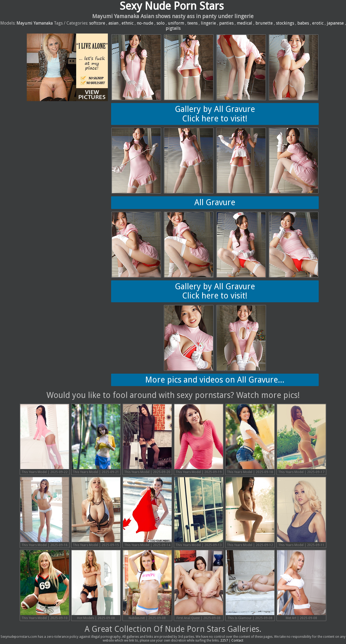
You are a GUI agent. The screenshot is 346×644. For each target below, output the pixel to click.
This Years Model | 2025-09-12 (250, 512)
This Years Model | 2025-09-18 (250, 439)
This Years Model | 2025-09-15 (96, 512)
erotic (318, 23)
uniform (176, 23)
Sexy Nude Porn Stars (172, 6)
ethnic (128, 23)
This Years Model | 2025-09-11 (301, 512)
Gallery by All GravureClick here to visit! (215, 114)
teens (192, 23)
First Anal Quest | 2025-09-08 (199, 585)
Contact (237, 640)
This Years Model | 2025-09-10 (45, 585)
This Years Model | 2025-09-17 (301, 439)
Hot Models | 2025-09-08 (96, 585)
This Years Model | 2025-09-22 (45, 439)
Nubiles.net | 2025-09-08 (147, 585)
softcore (97, 23)
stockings (285, 23)
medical (244, 23)
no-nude (145, 23)
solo (161, 23)
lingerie (208, 23)
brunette (264, 23)
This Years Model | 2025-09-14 (147, 512)
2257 (224, 640)
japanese (335, 23)
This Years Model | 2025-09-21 (96, 439)
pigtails (173, 28)
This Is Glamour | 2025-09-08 (250, 585)
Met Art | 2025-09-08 (301, 585)
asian (113, 23)
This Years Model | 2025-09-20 (147, 439)
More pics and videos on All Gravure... (215, 380)
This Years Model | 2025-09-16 (45, 512)
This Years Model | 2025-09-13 (199, 512)
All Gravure (215, 202)
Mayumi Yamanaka (35, 23)
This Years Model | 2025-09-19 (199, 439)
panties (226, 23)
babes (303, 23)
